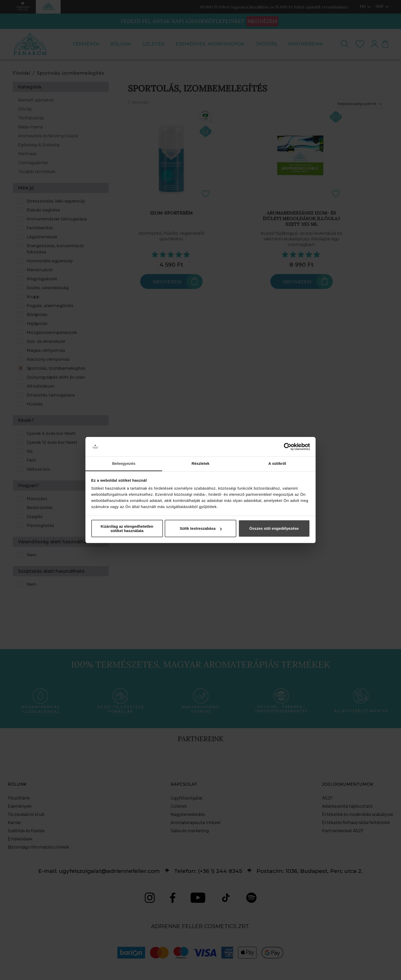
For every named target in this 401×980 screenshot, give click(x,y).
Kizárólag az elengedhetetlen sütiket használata (127, 528)
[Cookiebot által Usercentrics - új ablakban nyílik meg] (288, 447)
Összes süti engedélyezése (274, 528)
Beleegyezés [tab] (124, 463)
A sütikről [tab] (277, 463)
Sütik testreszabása (201, 528)
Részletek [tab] (201, 463)
